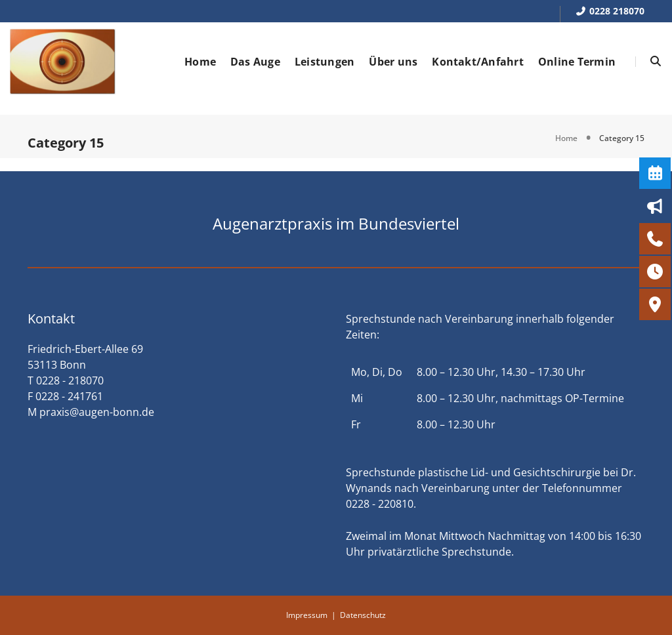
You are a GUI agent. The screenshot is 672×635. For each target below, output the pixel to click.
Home (200, 62)
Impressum (307, 615)
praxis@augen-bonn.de (97, 412)
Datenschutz (363, 615)
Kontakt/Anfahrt (478, 62)
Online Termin (577, 62)
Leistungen (325, 62)
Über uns (393, 62)
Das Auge (255, 62)
